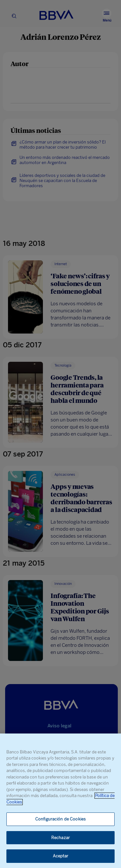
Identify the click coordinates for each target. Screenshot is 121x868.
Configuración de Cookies (60, 819)
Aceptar (61, 856)
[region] (60, 801)
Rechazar (60, 838)
